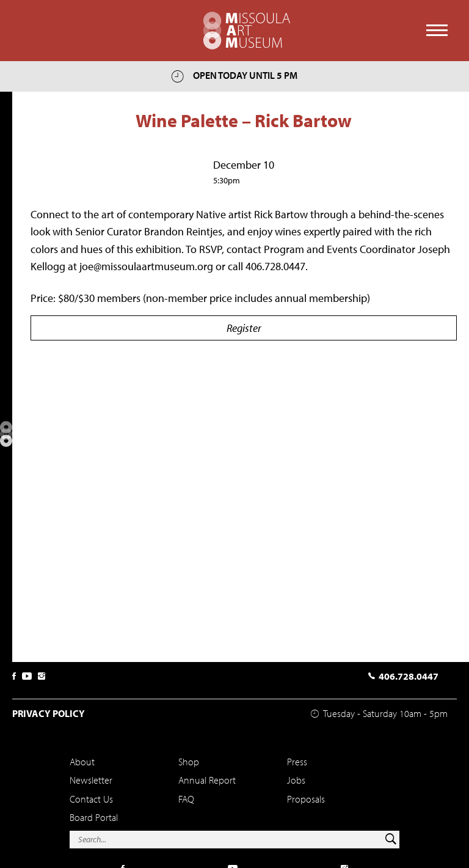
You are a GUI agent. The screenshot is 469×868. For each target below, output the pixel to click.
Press (297, 762)
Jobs (296, 780)
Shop (189, 762)
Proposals (306, 799)
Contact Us (91, 799)
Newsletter (91, 780)
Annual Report (207, 780)
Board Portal (94, 817)
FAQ (186, 799)
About (82, 762)
